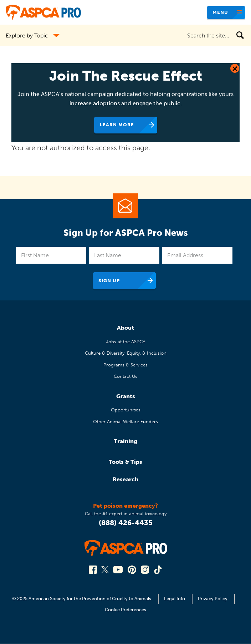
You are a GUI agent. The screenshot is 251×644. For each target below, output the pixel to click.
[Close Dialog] (235, 68)
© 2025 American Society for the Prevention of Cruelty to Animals (82, 599)
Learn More (117, 125)
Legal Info (175, 599)
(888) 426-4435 (126, 523)
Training (125, 441)
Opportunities (126, 410)
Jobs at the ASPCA (126, 342)
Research (125, 479)
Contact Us (125, 376)
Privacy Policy (213, 599)
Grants (126, 396)
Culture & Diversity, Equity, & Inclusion (126, 353)
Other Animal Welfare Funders (125, 422)
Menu (220, 12)
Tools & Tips (125, 462)
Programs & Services (125, 365)
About (125, 328)
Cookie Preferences (125, 610)
